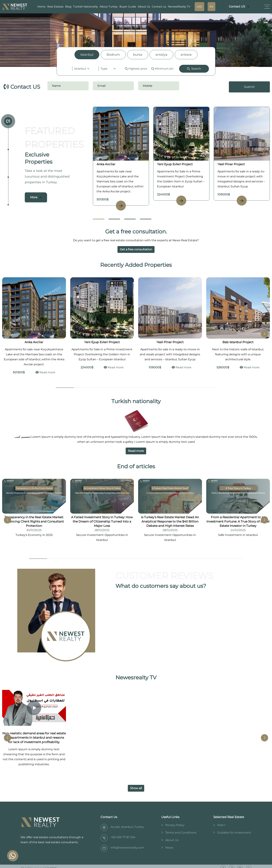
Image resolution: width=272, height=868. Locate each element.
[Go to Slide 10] (198, 559)
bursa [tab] (138, 55)
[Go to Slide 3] (130, 219)
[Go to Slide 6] (154, 388)
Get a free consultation (136, 249)
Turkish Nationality (85, 7)
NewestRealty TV (179, 7)
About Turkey (109, 7)
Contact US (237, 7)
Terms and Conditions (181, 833)
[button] (265, 334)
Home (41, 7)
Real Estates (55, 7)
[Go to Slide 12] (234, 559)
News (169, 848)
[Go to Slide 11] (216, 559)
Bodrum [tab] (113, 55)
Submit (249, 87)
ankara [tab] (186, 55)
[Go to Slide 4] (146, 219)
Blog (68, 7)
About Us (144, 7)
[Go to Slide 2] (114, 219)
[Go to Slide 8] (189, 388)
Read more (45, 372)
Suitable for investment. (234, 833)
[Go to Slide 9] (207, 388)
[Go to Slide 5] (136, 388)
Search (194, 69)
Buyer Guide (128, 7)
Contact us (159, 7)
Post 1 (221, 825)
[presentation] (205, 87)
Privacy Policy (175, 825)
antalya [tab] (161, 55)
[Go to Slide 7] (172, 388)
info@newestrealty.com (127, 848)
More (34, 197)
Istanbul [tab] (87, 55)
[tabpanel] (136, 69)
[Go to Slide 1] (99, 219)
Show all (136, 788)
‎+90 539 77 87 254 (123, 837)
